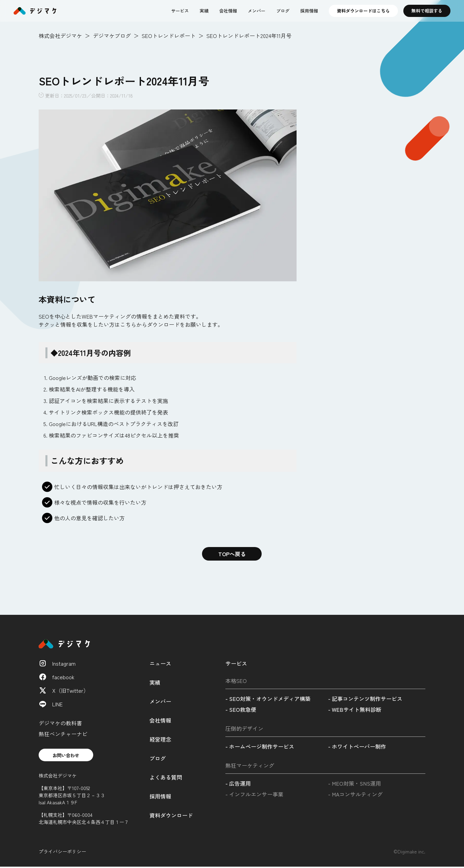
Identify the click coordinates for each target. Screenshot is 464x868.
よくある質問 (166, 777)
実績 (204, 11)
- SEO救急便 (241, 709)
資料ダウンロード (171, 815)
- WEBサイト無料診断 (355, 709)
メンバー (257, 11)
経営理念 (160, 739)
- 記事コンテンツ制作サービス (365, 699)
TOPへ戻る (232, 554)
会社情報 (228, 11)
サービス (180, 11)
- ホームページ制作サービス (260, 746)
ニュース (160, 663)
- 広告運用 (238, 783)
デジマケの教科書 (60, 723)
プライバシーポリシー (62, 852)
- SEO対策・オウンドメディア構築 (268, 699)
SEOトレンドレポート (169, 36)
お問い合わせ (68, 755)
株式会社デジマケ (60, 36)
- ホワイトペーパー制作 (357, 746)
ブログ (283, 11)
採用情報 (309, 11)
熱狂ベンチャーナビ (63, 734)
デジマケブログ (112, 36)
